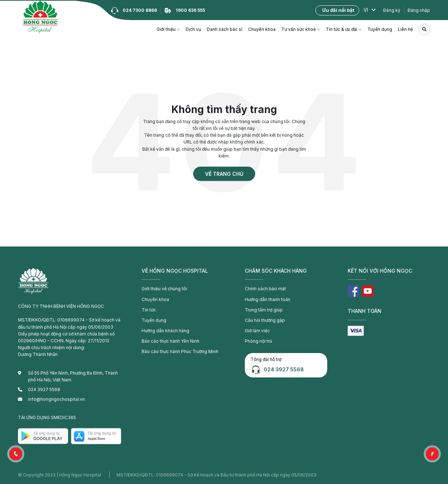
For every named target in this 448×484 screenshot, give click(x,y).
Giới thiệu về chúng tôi (164, 289)
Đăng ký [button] (392, 10)
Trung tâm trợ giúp (264, 310)
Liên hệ (405, 29)
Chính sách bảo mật (265, 289)
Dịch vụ (193, 29)
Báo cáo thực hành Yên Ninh (170, 341)
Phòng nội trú (258, 341)
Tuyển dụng (380, 29)
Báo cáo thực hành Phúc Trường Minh (180, 351)
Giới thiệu (166, 29)
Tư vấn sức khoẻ (299, 29)
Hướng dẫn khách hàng (165, 331)
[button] (16, 454)
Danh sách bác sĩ (225, 29)
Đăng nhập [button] (419, 10)
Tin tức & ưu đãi (342, 29)
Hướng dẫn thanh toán (268, 299)
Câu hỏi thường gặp (265, 320)
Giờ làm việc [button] (257, 331)
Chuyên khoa (262, 29)
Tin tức (149, 310)
